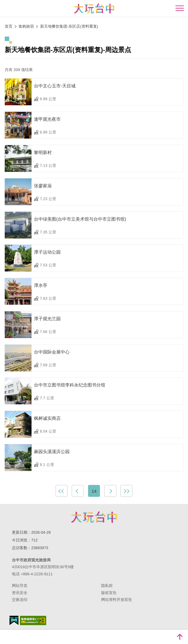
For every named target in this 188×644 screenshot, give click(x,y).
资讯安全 (20, 593)
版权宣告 (109, 593)
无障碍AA (33, 621)
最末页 (126, 491)
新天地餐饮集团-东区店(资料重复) (69, 26)
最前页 (62, 491)
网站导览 (20, 586)
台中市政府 (94, 517)
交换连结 (20, 600)
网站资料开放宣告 (117, 600)
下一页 (110, 491)
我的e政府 (14, 620)
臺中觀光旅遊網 (94, 8)
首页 (9, 26)
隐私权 (107, 586)
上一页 (78, 491)
